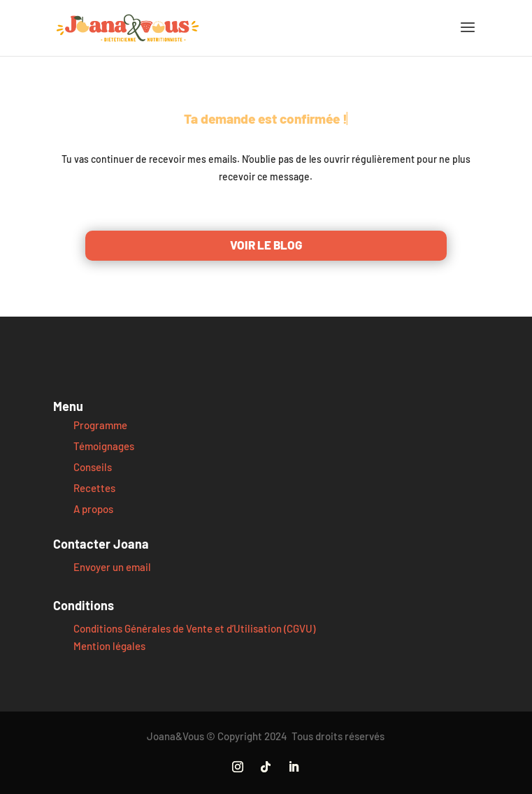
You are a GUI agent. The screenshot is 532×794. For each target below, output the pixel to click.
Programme (100, 425)
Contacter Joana (101, 544)
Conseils (93, 467)
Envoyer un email (112, 567)
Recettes (94, 488)
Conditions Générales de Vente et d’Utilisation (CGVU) (194, 628)
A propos (93, 509)
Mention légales (109, 646)
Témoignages (104, 446)
